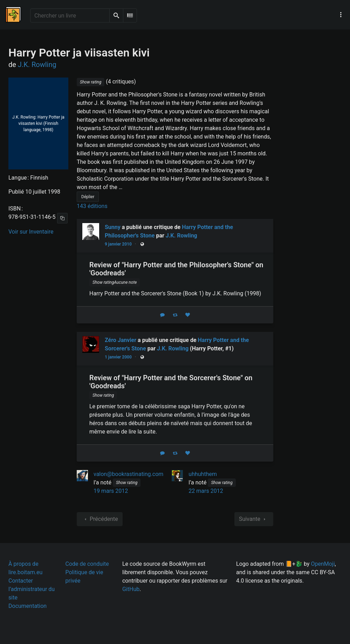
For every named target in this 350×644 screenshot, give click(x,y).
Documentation (28, 606)
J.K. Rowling (181, 236)
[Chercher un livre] (70, 15)
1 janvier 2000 (118, 357)
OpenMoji (323, 564)
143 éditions (92, 206)
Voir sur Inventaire (31, 232)
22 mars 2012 (206, 491)
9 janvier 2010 (118, 244)
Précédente (100, 519)
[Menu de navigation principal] (341, 15)
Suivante (254, 519)
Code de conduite (87, 564)
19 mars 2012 (111, 491)
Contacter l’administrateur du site (32, 589)
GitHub (131, 589)
